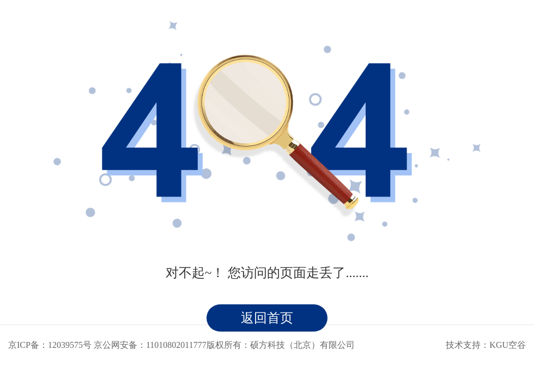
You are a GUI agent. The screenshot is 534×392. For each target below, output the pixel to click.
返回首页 (267, 318)
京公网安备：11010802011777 (150, 345)
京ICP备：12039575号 (50, 345)
